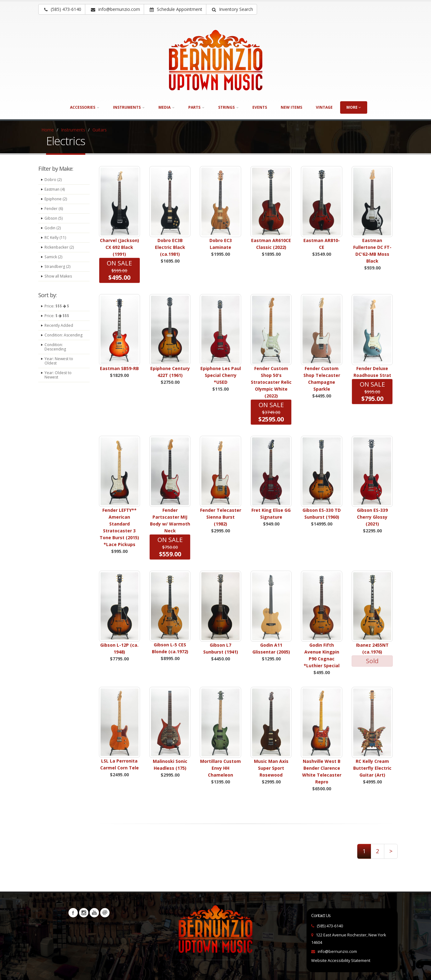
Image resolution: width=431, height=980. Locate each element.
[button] (232, 9)
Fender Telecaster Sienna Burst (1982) (221, 517)
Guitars (100, 130)
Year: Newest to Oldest (59, 365)
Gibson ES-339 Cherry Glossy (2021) (372, 517)
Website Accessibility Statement (341, 961)
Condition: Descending (56, 351)
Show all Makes (59, 276)
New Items (291, 107)
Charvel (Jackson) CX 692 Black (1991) (119, 247)
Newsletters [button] (105, 913)
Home (48, 130)
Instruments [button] (129, 107)
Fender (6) (54, 209)
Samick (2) (54, 257)
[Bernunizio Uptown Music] (216, 60)
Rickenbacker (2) (59, 247)
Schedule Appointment (176, 9)
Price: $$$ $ (58, 306)
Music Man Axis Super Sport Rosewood (271, 768)
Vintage (324, 107)
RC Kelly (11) (55, 238)
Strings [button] (228, 107)
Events (260, 107)
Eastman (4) (55, 189)
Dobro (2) (53, 180)
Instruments (73, 130)
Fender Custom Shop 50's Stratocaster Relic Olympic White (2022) (271, 382)
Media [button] (166, 107)
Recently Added (59, 325)
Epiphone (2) (56, 199)
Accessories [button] (85, 107)
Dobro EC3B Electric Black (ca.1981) (170, 247)
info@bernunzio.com (337, 951)
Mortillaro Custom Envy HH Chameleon (220, 768)
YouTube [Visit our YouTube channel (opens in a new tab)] (94, 913)
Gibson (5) (54, 218)
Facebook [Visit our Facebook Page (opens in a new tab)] (73, 913)
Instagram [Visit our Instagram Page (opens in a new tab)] (84, 913)
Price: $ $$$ (58, 316)
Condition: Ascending (54, 337)
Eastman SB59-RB (119, 368)
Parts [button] (196, 107)
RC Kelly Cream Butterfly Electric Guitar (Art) (372, 768)
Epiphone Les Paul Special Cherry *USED (221, 375)
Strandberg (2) (58, 266)
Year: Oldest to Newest (58, 379)
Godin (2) (53, 228)
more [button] (354, 107)
